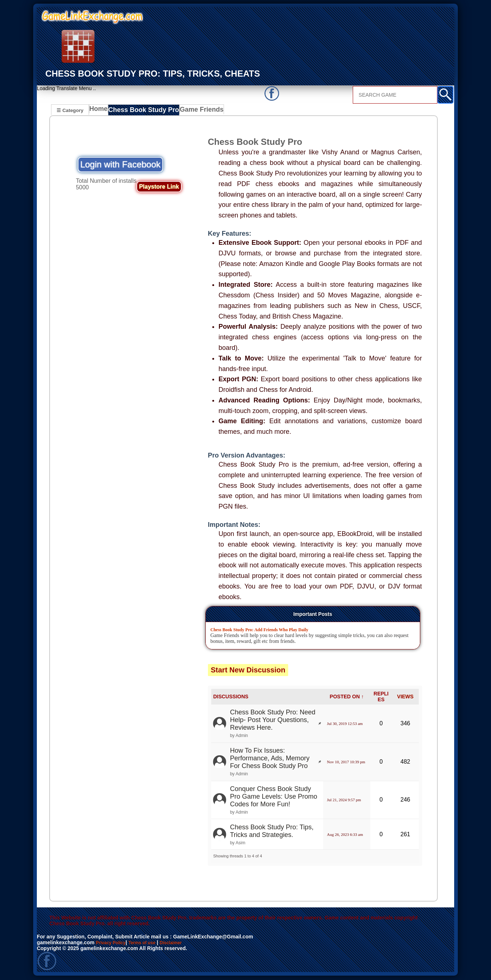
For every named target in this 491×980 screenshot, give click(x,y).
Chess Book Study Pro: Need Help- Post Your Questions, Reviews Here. (272, 721)
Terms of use (149, 943)
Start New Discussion (248, 671)
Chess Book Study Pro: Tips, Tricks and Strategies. (272, 832)
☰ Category (70, 110)
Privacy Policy (113, 943)
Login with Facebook (120, 165)
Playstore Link (159, 187)
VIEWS (405, 698)
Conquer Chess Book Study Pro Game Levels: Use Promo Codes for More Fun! (273, 797)
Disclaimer (182, 943)
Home (100, 111)
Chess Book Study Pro (143, 111)
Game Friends (195, 111)
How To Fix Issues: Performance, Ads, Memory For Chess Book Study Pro (270, 759)
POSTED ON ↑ (347, 698)
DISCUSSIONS (231, 698)
